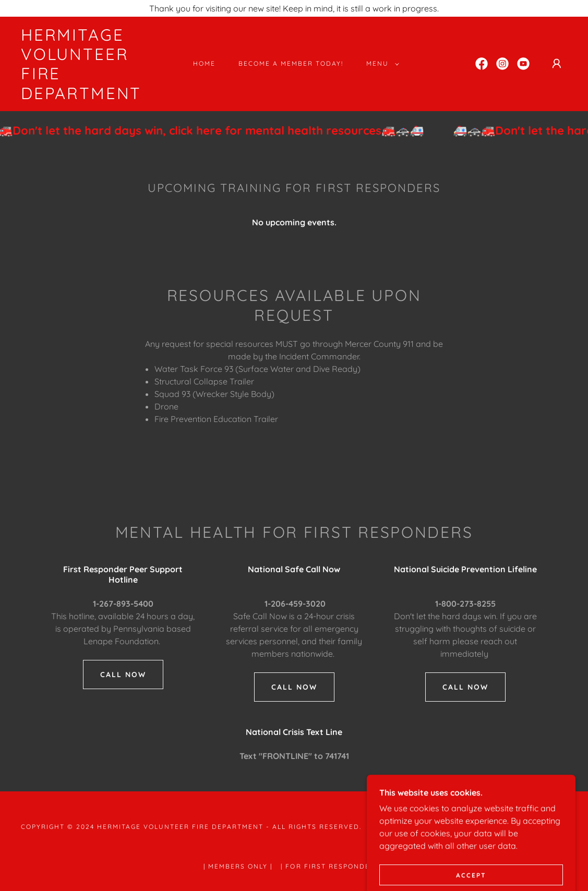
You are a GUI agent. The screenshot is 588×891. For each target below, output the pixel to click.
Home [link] (204, 63)
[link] (94, 96)
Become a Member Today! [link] (291, 63)
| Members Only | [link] (238, 866)
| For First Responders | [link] (332, 866)
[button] (381, 64)
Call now (294, 687)
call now (123, 675)
